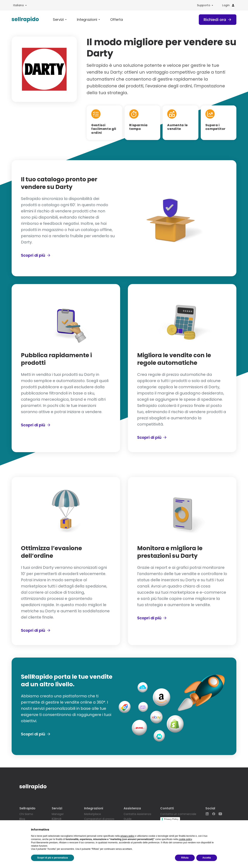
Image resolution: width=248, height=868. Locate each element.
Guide (128, 819)
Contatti (167, 808)
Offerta (117, 20)
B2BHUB (57, 819)
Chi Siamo (26, 814)
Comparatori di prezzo (99, 819)
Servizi (58, 20)
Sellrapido (27, 808)
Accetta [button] (207, 858)
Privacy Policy (171, 819)
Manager (58, 814)
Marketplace (93, 814)
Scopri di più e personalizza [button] (53, 858)
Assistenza (132, 808)
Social (210, 808)
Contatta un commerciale (178, 814)
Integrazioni (87, 20)
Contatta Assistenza (137, 814)
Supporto (204, 5)
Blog (22, 819)
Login (229, 5)
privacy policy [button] (127, 836)
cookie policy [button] (185, 839)
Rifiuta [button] (185, 858)
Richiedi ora (218, 20)
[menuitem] (20, 5)
